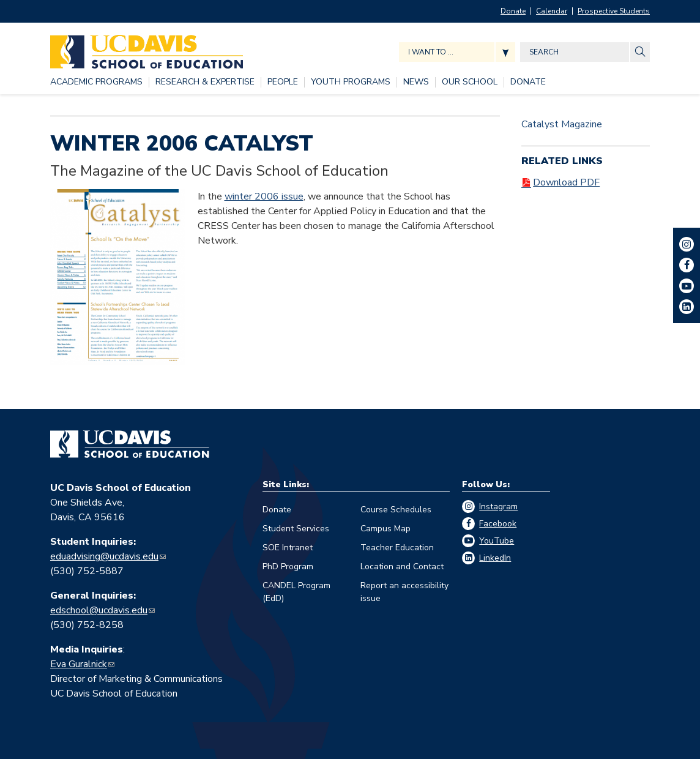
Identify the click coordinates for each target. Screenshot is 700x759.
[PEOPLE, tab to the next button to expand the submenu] (283, 82)
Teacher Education (397, 548)
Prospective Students (614, 11)
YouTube (497, 541)
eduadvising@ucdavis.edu (104, 556)
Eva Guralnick (79, 664)
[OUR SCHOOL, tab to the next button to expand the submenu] (470, 82)
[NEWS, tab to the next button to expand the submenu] (416, 82)
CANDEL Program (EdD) (296, 592)
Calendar (552, 11)
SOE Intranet (288, 548)
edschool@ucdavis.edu (99, 610)
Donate (513, 11)
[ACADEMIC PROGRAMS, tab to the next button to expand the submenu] (96, 82)
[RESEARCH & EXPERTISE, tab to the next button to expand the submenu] (205, 82)
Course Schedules (396, 510)
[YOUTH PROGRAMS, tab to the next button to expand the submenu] (351, 82)
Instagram (498, 507)
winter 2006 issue (264, 196)
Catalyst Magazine (562, 124)
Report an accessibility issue (404, 592)
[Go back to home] (130, 444)
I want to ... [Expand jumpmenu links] (431, 52)
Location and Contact (402, 566)
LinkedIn (495, 558)
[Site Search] (640, 52)
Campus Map (385, 529)
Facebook (498, 524)
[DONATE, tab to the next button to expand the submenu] (528, 82)
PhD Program (288, 566)
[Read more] (118, 277)
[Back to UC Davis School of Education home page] (147, 49)
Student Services (296, 529)
